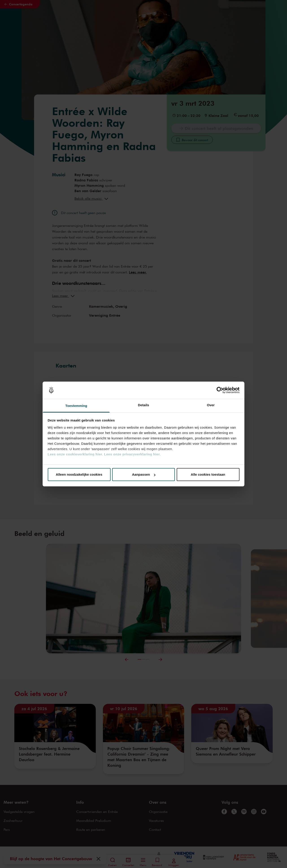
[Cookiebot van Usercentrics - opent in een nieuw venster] (220, 390)
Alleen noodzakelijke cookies (79, 474)
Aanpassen (144, 474)
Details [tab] (143, 405)
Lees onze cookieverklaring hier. (75, 454)
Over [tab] (211, 405)
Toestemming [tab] (76, 406)
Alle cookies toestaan (208, 474)
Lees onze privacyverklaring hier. (132, 454)
